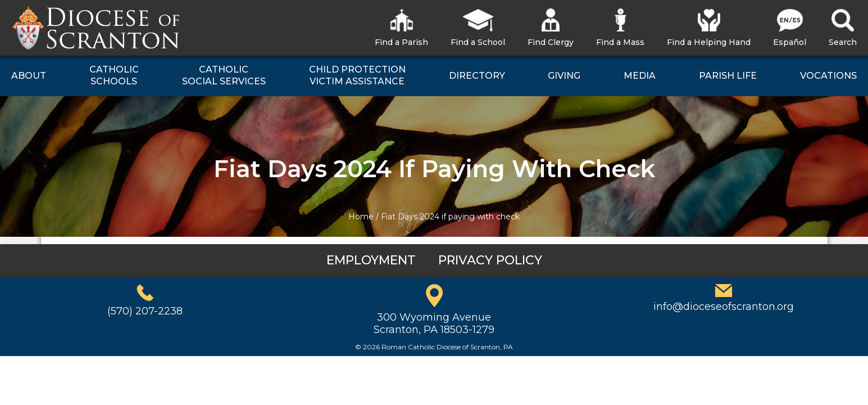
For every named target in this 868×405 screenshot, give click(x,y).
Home (361, 217)
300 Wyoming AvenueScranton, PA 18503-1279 (434, 323)
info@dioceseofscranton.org (724, 307)
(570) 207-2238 (145, 311)
